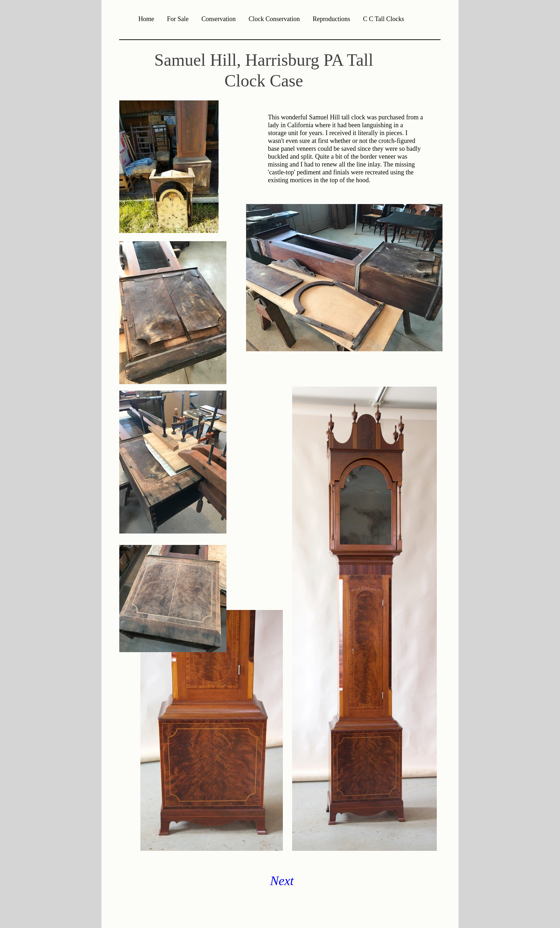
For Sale (178, 19)
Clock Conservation (274, 19)
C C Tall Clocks (384, 19)
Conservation (219, 19)
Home (146, 19)
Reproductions (332, 19)
